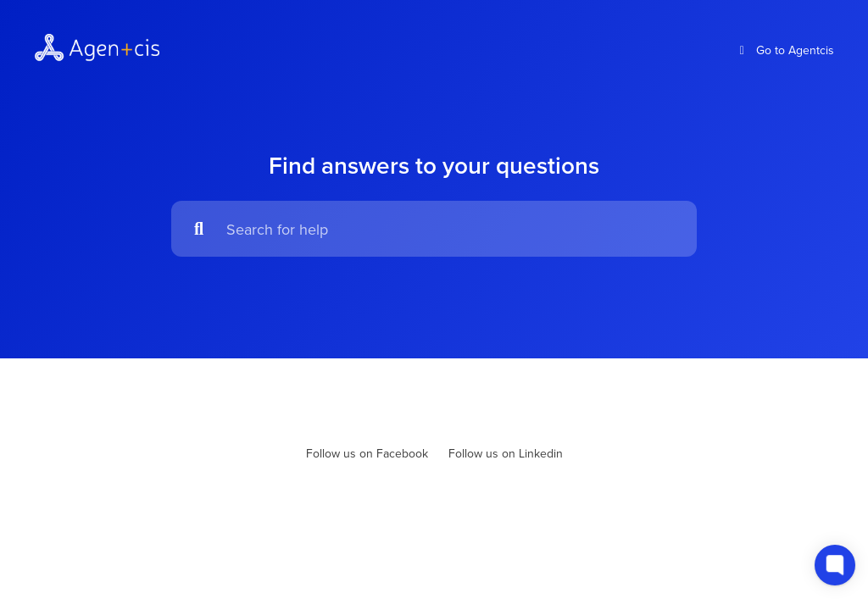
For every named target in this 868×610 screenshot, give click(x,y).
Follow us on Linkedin (506, 453)
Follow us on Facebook (367, 453)
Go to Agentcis (785, 50)
